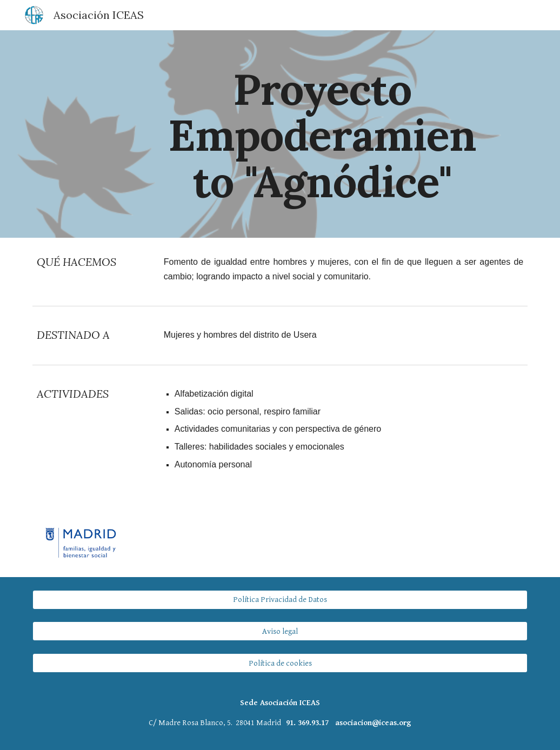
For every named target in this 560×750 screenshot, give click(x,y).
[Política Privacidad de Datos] (280, 599)
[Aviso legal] (280, 631)
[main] (322, 134)
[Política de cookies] (280, 663)
